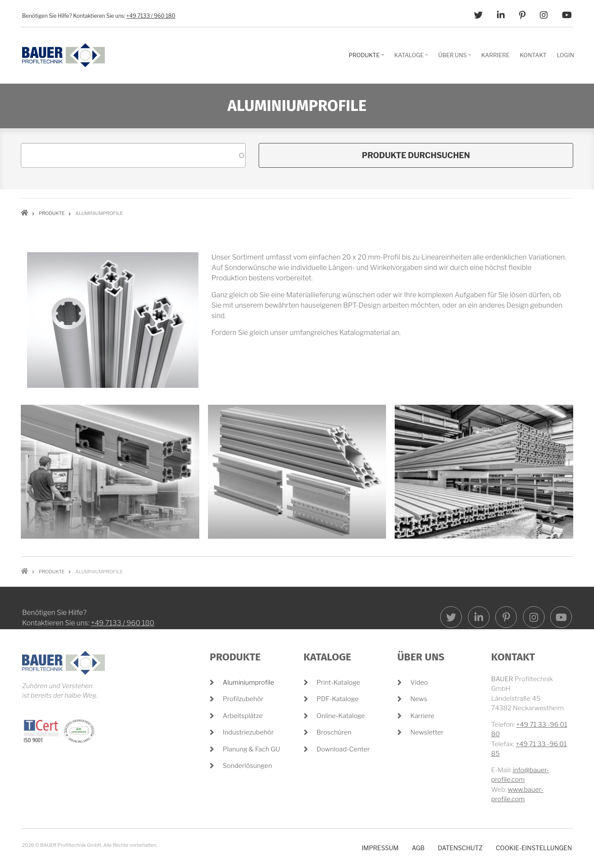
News (419, 699)
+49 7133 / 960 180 (151, 16)
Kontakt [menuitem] (533, 55)
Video (419, 683)
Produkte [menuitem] (368, 58)
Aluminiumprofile (248, 683)
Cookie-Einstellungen (534, 848)
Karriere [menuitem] (495, 55)
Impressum (380, 848)
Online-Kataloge (341, 716)
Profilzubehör (243, 699)
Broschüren (334, 732)
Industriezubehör (248, 732)
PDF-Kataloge (338, 699)
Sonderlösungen (247, 766)
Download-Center (343, 749)
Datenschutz (460, 848)
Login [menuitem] (565, 55)
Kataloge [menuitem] (412, 58)
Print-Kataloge (339, 683)
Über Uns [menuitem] (456, 58)
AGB (418, 848)
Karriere (422, 716)
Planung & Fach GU (251, 749)
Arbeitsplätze (243, 716)
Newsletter (427, 732)
